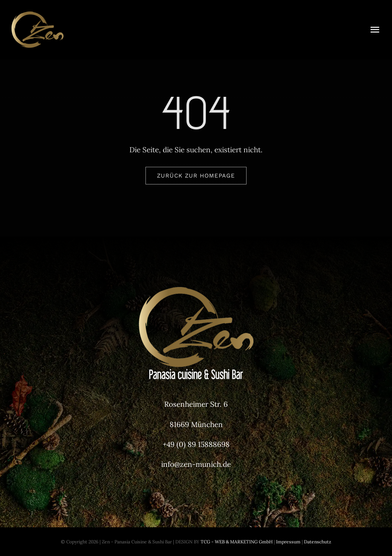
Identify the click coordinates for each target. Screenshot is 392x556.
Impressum (288, 542)
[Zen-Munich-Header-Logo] (69, 15)
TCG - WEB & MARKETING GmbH (236, 542)
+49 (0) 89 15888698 (196, 444)
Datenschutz (318, 542)
